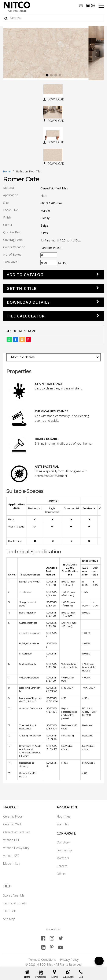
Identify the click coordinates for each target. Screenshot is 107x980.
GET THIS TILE (22, 288)
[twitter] (61, 938)
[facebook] (43, 938)
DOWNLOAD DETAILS (28, 302)
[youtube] (60, 947)
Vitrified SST (11, 856)
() (90, 5)
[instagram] (52, 938)
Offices (61, 874)
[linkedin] (43, 947)
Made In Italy (12, 864)
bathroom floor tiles (29, 171)
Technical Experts (15, 903)
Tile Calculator (26, 316)
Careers (62, 866)
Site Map (9, 919)
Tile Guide (10, 911)
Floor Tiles (64, 816)
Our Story (63, 842)
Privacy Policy (69, 960)
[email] (81, 5)
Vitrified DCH (12, 840)
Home (7, 171)
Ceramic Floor (13, 816)
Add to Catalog (25, 275)
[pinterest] (52, 947)
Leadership (64, 850)
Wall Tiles (63, 824)
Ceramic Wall (12, 824)
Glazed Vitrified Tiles (17, 832)
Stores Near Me (14, 895)
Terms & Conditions (42, 960)
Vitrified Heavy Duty (16, 848)
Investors (63, 858)
